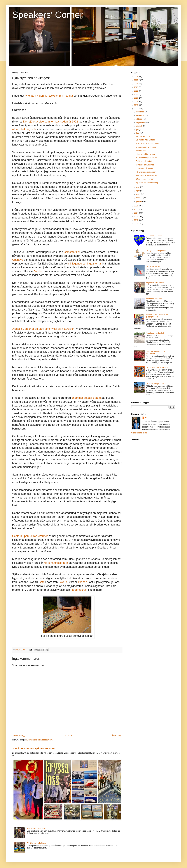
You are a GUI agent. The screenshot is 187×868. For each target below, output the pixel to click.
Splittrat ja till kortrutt (144, 161)
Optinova (18, 260)
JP (146, 418)
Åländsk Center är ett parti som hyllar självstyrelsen (43, 329)
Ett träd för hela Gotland (146, 140)
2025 (136, 80)
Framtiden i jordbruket (155, 333)
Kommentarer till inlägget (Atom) (39, 740)
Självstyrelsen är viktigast (146, 147)
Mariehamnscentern (56, 563)
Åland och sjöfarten (154, 299)
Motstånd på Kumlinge (145, 165)
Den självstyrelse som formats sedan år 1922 (51, 122)
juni (138, 133)
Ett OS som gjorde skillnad (157, 367)
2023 (136, 87)
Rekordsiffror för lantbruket (147, 176)
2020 (136, 98)
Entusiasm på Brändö (145, 168)
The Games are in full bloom (147, 143)
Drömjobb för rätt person (156, 250)
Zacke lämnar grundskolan (147, 158)
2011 (136, 224)
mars (139, 194)
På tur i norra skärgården (146, 172)
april (138, 191)
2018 (136, 105)
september (141, 122)
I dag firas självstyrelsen (146, 154)
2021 (136, 94)
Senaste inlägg (19, 735)
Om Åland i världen (154, 236)
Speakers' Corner (48, 15)
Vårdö (38, 271)
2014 (136, 213)
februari (140, 198)
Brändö (83, 582)
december (141, 112)
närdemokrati (79, 590)
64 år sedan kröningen (145, 179)
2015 (136, 209)
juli (138, 130)
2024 (136, 84)
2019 (136, 102)
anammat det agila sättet (87, 398)
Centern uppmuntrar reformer (30, 536)
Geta (42, 582)
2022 (136, 91)
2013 (136, 217)
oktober (140, 119)
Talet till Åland (142, 151)
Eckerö (63, 582)
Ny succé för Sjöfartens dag (147, 183)
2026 (136, 77)
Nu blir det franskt (153, 266)
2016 (136, 206)
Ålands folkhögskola (24, 129)
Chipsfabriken (72, 252)
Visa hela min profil (139, 433)
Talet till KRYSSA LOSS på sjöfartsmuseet (33, 748)
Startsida (68, 735)
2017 (136, 109)
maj (138, 187)
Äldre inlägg (117, 735)
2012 (136, 220)
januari (139, 201)
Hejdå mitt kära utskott (155, 283)
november (141, 115)
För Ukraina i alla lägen (36, 843)
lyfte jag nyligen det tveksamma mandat (49, 96)
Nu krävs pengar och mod (156, 383)
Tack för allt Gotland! (144, 136)
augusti (140, 126)
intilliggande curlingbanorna (84, 264)
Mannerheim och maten (37, 828)
